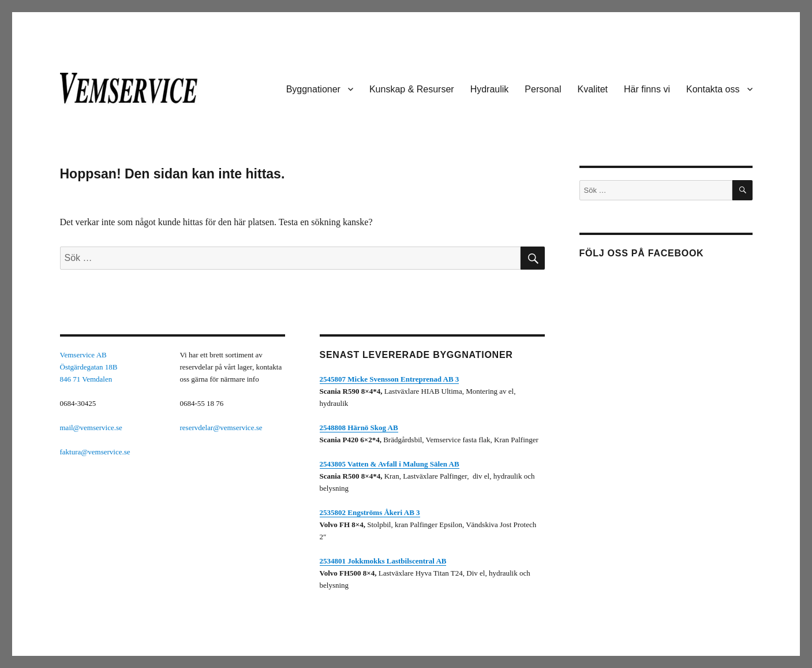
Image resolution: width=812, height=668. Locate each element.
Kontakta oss (713, 89)
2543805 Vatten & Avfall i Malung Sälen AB (390, 464)
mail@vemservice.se (91, 428)
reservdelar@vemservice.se (221, 428)
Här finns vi (647, 89)
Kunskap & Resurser (412, 89)
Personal (543, 89)
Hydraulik (490, 89)
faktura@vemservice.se (95, 452)
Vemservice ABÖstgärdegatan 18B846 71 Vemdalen (89, 367)
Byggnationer (313, 89)
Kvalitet (593, 89)
